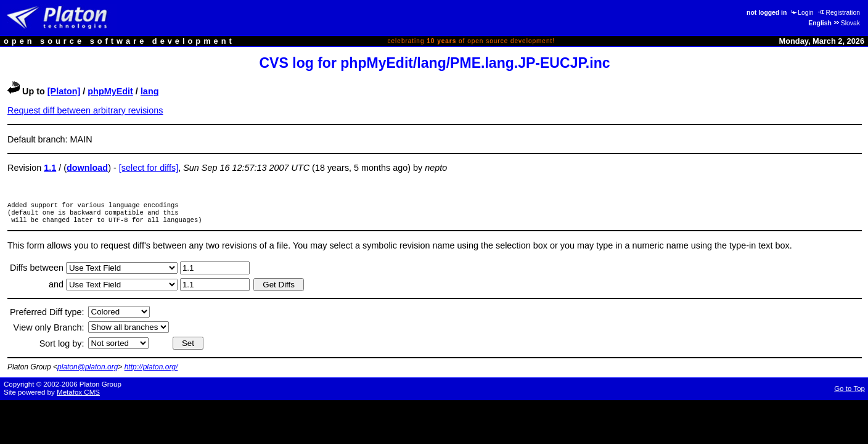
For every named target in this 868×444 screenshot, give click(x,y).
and (57, 288)
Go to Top (850, 392)
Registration (839, 13)
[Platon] (64, 91)
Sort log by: (62, 347)
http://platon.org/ (151, 371)
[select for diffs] (149, 168)
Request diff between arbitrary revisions (85, 110)
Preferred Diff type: (47, 316)
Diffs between (38, 271)
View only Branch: (49, 331)
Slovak (846, 23)
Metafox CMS (78, 396)
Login (801, 13)
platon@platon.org (88, 371)
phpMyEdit (110, 91)
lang (150, 91)
